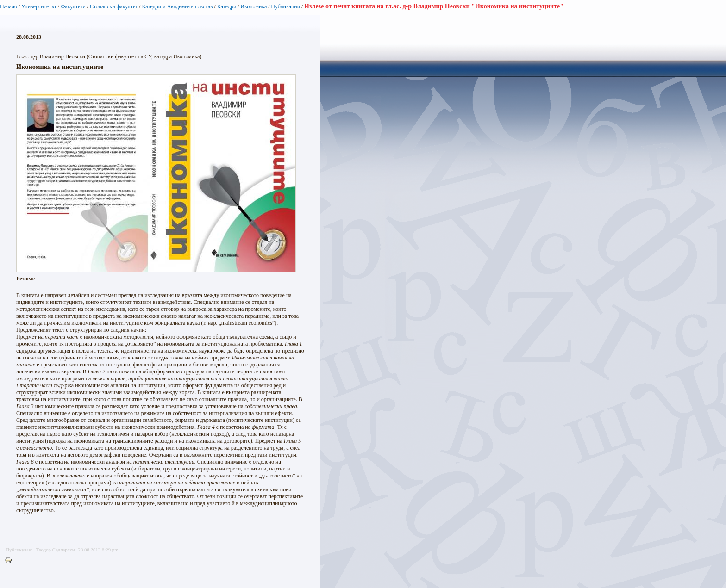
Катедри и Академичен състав (177, 6)
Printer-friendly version (11, 561)
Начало (9, 6)
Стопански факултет (114, 6)
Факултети (73, 6)
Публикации (285, 6)
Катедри (227, 6)
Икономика (253, 6)
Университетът (39, 6)
